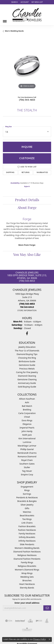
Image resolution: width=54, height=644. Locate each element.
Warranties (42, 173)
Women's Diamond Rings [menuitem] (27, 570)
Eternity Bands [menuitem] (27, 588)
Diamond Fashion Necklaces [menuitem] (27, 552)
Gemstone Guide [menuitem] (27, 365)
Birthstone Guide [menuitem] (27, 361)
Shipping (10, 173)
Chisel (27, 417)
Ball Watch (27, 406)
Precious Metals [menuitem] (27, 369)
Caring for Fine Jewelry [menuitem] (27, 372)
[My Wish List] (37, 2)
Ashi (27, 402)
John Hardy (27, 431)
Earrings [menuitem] (27, 494)
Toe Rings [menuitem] (27, 519)
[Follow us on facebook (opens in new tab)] (27, 333)
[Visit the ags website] (27, 629)
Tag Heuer (27, 471)
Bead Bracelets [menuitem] (27, 516)
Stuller (27, 467)
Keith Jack (27, 435)
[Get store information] (27, 310)
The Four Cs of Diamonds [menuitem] (27, 351)
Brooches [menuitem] (27, 580)
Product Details (27, 200)
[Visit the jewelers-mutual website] (20, 621)
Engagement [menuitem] (27, 487)
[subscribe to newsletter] (47, 608)
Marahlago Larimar (27, 446)
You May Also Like (27, 255)
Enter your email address (27, 603)
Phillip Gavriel (27, 449)
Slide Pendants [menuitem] (27, 544)
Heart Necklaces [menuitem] (27, 584)
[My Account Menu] (25, 2)
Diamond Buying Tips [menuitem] (27, 354)
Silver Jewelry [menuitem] (27, 505)
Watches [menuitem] (27, 512)
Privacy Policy (39, 639)
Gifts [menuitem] (27, 508)
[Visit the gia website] (9, 621)
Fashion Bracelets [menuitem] (27, 526)
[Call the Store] (27, 304)
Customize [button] (27, 158)
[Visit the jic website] (47, 621)
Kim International (27, 438)
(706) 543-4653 (27, 100)
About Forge (27, 208)
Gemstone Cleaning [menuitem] (27, 379)
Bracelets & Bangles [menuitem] (27, 501)
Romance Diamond (27, 456)
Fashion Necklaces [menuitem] (27, 530)
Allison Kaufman (27, 399)
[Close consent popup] (50, 639)
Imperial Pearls (27, 428)
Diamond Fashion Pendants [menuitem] (27, 559)
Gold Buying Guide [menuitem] (27, 387)
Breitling (27, 410)
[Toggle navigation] (5, 20)
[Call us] (27, 307)
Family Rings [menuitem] (27, 562)
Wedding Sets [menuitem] (27, 577)
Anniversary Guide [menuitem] (27, 383)
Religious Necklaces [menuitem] (27, 555)
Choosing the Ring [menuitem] (27, 358)
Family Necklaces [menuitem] (27, 534)
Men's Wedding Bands (14, 31)
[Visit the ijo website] (39, 621)
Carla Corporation (27, 413)
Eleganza (27, 424)
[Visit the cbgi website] (30, 621)
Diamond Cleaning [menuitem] (27, 376)
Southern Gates (27, 464)
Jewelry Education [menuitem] (27, 347)
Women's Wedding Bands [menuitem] (27, 548)
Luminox (27, 442)
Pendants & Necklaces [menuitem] (27, 497)
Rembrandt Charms (27, 453)
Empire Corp (27, 475)
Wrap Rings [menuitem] (27, 573)
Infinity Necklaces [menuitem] (27, 541)
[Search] (14, 2)
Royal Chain (27, 460)
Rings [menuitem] (27, 490)
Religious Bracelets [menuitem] (27, 566)
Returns (26, 173)
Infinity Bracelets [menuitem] (27, 537)
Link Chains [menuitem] (27, 523)
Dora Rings (27, 420)
